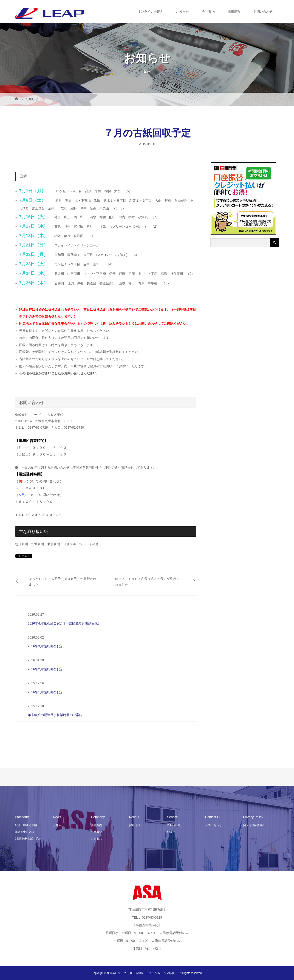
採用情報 (234, 11)
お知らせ (183, 11)
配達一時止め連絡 (26, 825)
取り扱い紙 (174, 825)
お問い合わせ (263, 11)
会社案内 (208, 11)
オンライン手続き (150, 11)
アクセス (96, 839)
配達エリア (174, 832)
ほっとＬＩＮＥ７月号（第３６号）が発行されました (147, 582)
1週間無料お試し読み (28, 839)
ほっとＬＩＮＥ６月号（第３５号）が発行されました (62, 582)
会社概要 (96, 832)
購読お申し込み (25, 832)
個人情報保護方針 (254, 825)
